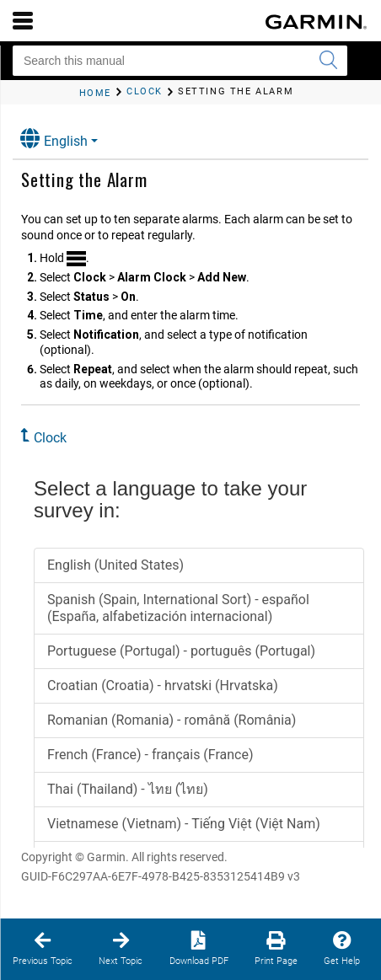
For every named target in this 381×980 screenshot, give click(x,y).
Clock (50, 438)
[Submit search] (328, 61)
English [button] (54, 139)
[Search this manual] (180, 61)
